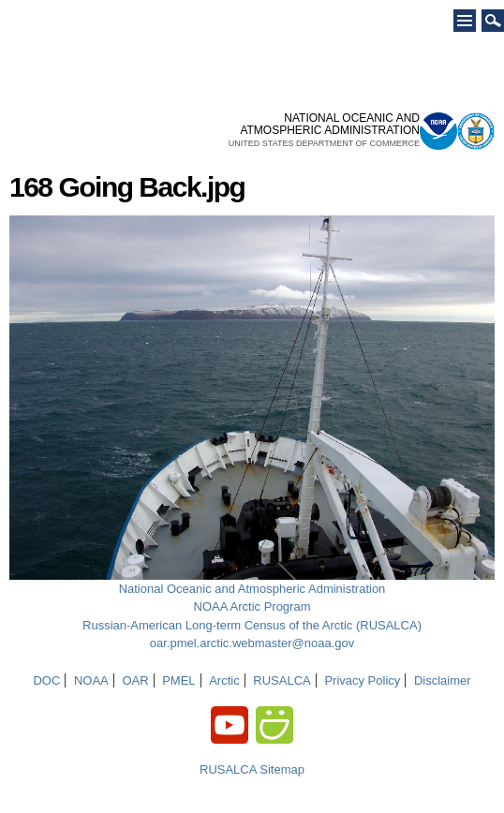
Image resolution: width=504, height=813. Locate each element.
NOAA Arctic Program (252, 606)
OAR (135, 680)
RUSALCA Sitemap (252, 769)
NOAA (91, 680)
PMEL (178, 680)
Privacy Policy (362, 680)
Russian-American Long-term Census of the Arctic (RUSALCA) (252, 625)
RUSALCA (282, 680)
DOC (46, 680)
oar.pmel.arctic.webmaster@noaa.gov (252, 643)
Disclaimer (443, 680)
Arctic (224, 680)
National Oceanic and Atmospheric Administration (252, 589)
